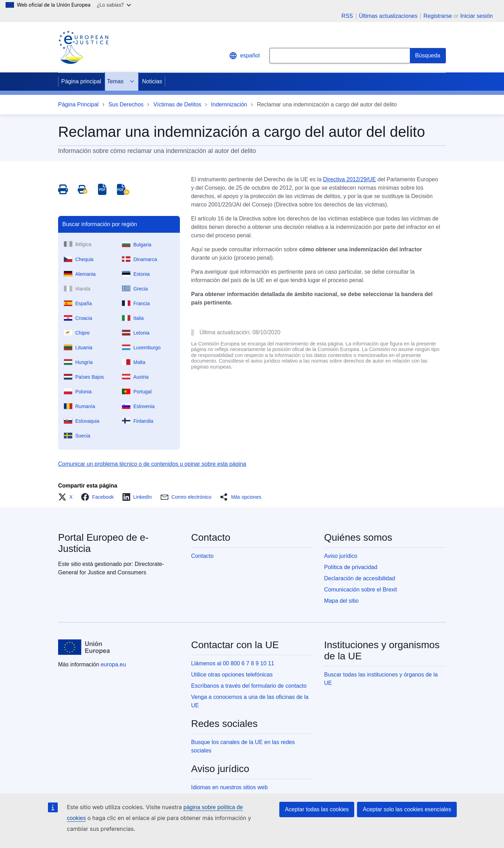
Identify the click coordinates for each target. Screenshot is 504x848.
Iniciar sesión (477, 16)
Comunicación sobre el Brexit (360, 590)
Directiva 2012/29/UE (349, 179)
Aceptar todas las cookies (317, 809)
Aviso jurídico (341, 556)
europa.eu (113, 664)
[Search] (428, 56)
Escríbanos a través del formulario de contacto (249, 686)
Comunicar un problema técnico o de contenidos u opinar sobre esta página (152, 464)
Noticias (152, 81)
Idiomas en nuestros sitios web (229, 787)
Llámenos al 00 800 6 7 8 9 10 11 (233, 663)
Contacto (202, 556)
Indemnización (229, 104)
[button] (67, 497)
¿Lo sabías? (114, 5)
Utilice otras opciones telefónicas (232, 675)
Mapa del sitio (341, 601)
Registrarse (438, 16)
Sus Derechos (126, 104)
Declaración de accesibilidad (360, 578)
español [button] (244, 56)
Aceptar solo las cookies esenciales (407, 809)
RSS (347, 16)
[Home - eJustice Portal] (83, 47)
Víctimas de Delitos (177, 104)
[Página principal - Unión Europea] (84, 647)
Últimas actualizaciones (388, 16)
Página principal (81, 81)
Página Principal (78, 104)
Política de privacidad (351, 567)
